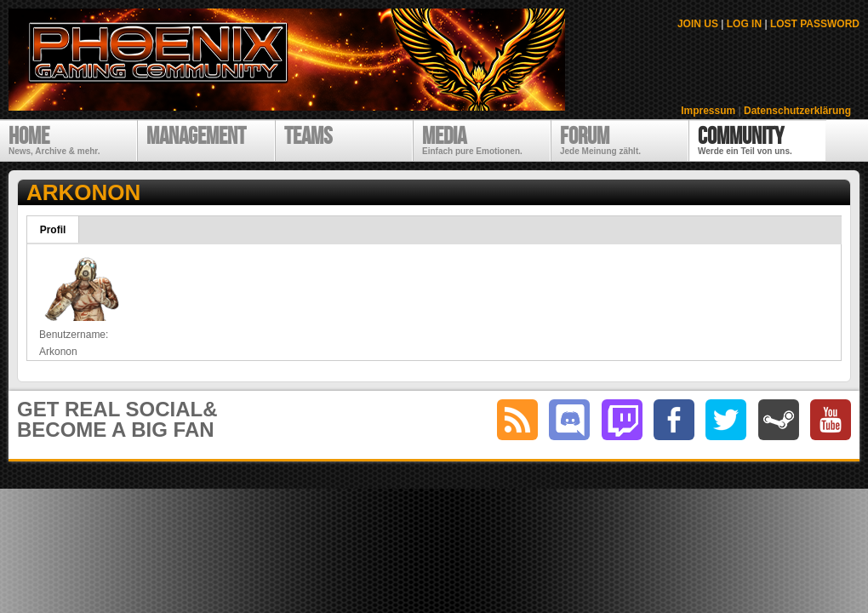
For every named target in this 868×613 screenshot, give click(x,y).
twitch (622, 420)
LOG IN (744, 24)
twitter (726, 420)
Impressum (708, 111)
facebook (674, 420)
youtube (831, 420)
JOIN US (698, 24)
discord (569, 420)
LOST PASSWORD (815, 24)
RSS (517, 420)
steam (779, 420)
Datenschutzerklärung (797, 111)
